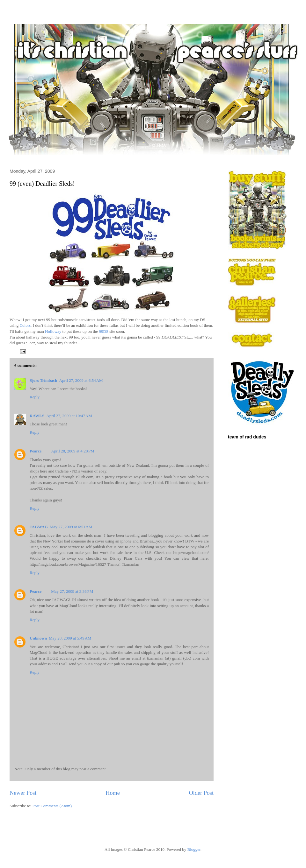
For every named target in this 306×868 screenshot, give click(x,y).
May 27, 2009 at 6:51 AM (71, 527)
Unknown (38, 638)
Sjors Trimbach (44, 380)
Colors (25, 325)
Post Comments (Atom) (52, 806)
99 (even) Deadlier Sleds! (42, 184)
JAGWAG (39, 527)
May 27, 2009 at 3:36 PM (72, 591)
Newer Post (23, 793)
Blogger (194, 849)
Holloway (53, 331)
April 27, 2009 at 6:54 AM (81, 380)
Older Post (201, 793)
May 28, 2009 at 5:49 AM (70, 638)
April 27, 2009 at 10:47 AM (69, 416)
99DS (104, 331)
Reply (35, 397)
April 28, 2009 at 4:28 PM (73, 451)
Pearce (36, 451)
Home (113, 793)
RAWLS (37, 416)
